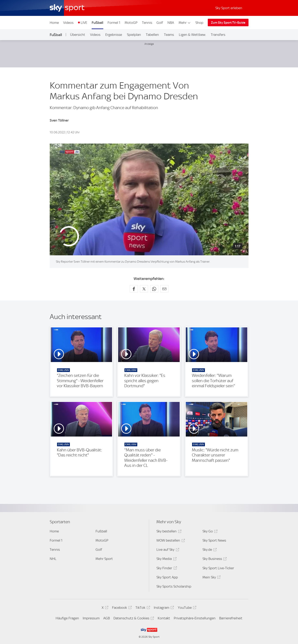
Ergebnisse (114, 35)
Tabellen (152, 35)
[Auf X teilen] (144, 289)
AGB (107, 618)
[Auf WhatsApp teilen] (154, 289)
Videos (68, 23)
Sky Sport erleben (229, 8)
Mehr (185, 23)
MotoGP (131, 23)
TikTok (142, 608)
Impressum (91, 618)
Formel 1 (114, 23)
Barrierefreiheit (231, 618)
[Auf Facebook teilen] (134, 289)
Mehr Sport (104, 559)
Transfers (218, 35)
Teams (169, 35)
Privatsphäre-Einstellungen (195, 618)
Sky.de (209, 550)
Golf (160, 23)
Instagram (163, 608)
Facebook (121, 608)
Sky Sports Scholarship (174, 586)
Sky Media (166, 559)
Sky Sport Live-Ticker (218, 568)
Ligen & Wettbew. (192, 35)
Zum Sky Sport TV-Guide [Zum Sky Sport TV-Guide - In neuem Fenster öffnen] (228, 23)
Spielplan (134, 35)
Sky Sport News (214, 540)
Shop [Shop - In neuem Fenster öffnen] (199, 23)
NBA (171, 23)
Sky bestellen (168, 532)
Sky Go (209, 532)
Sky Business (214, 559)
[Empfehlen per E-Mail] (164, 289)
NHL (53, 559)
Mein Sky (211, 578)
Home (54, 23)
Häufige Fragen (67, 618)
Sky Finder (166, 569)
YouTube (186, 608)
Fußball (97, 23)
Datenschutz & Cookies (133, 619)
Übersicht (78, 35)
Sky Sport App (167, 577)
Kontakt (164, 618)
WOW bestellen (170, 541)
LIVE (84, 23)
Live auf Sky (167, 550)
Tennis (147, 23)
